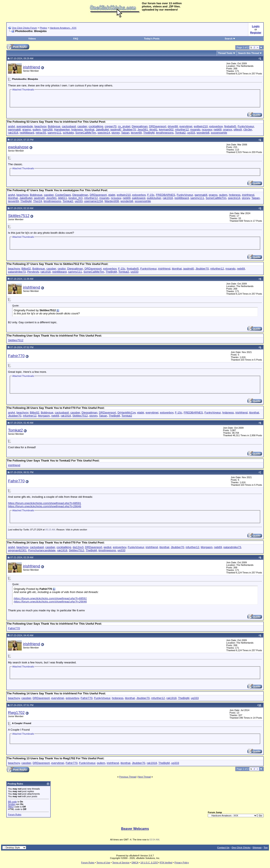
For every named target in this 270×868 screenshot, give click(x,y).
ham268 (47, 129)
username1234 (94, 201)
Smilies (12, 804)
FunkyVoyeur (246, 126)
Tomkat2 (180, 133)
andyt (11, 126)
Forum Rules (15, 814)
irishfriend (32, 67)
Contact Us (223, 848)
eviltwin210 (201, 126)
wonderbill (203, 133)
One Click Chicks (241, 848)
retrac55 (41, 133)
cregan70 (111, 126)
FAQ (76, 39)
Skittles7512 (19, 216)
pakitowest (139, 198)
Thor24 (38, 201)
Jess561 (143, 129)
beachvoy (40, 126)
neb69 (218, 129)
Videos (32, 39)
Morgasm (44, 416)
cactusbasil (69, 126)
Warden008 (112, 201)
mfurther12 (182, 129)
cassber (82, 126)
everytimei (186, 126)
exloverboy (216, 126)
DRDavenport (158, 126)
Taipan (125, 133)
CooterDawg (63, 195)
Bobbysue (54, 126)
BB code (12, 802)
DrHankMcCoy (127, 413)
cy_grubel (124, 126)
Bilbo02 (26, 269)
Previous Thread (128, 777)
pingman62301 (17, 550)
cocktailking (96, 126)
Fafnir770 (16, 356)
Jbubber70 (129, 129)
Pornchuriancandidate (42, 550)
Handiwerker (62, 129)
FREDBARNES (165, 195)
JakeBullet (102, 129)
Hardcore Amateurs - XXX (63, 28)
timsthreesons (165, 133)
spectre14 (104, 133)
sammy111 (54, 133)
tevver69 (136, 133)
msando (195, 129)
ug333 (191, 133)
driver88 (173, 126)
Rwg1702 (16, 713)
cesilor (62, 269)
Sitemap (257, 848)
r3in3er (248, 129)
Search (230, 39)
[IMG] (11, 807)
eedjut (107, 547)
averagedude (25, 126)
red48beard (27, 133)
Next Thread (144, 777)
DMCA (135, 863)
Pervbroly (33, 272)
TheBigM (149, 133)
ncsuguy (207, 129)
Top (266, 848)
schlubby (68, 133)
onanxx (227, 129)
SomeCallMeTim (86, 133)
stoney (115, 133)
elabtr (112, 195)
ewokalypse (18, 147)
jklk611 (63, 198)
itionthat (89, 129)
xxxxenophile (219, 133)
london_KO (76, 198)
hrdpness (77, 129)
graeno (27, 129)
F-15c (151, 195)
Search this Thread (249, 53)
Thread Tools (225, 53)
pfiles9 (238, 129)
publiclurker (154, 198)
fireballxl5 (230, 126)
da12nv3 (78, 547)
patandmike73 (17, 272)
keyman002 (166, 129)
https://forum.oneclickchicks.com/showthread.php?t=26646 (45, 506)
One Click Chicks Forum (25, 28)
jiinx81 (154, 129)
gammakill (14, 129)
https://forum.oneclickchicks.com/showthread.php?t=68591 (45, 503)
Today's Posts (152, 39)
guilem (37, 129)
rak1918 (13, 133)
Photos (43, 28)
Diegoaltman (140, 126)
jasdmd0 (116, 129)
